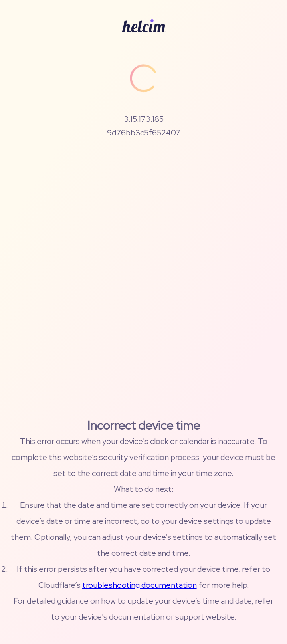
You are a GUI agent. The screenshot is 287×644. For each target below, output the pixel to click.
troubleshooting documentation (140, 585)
